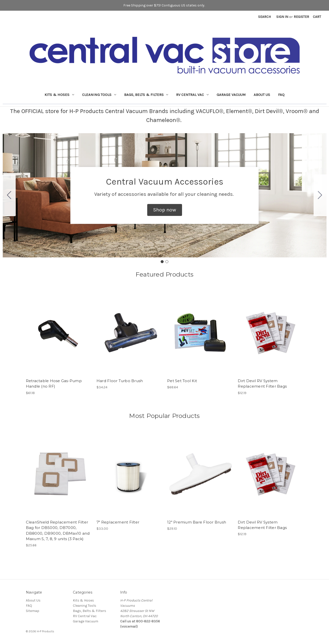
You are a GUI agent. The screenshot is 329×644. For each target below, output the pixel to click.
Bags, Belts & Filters (146, 95)
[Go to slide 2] (9, 195)
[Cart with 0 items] (317, 17)
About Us (262, 95)
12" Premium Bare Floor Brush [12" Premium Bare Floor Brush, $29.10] (197, 522)
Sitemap (33, 611)
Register (301, 17)
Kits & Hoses (59, 95)
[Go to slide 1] (162, 262)
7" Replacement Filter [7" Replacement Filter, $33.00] (118, 522)
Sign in (282, 17)
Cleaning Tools (99, 95)
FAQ (281, 95)
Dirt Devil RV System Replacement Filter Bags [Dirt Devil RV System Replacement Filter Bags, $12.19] (262, 384)
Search (264, 17)
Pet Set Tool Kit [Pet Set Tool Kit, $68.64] (182, 381)
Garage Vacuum (231, 95)
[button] (165, 210)
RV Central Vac (192, 95)
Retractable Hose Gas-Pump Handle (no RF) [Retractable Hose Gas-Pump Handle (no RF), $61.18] (54, 384)
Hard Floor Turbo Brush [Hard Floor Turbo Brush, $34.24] (120, 381)
